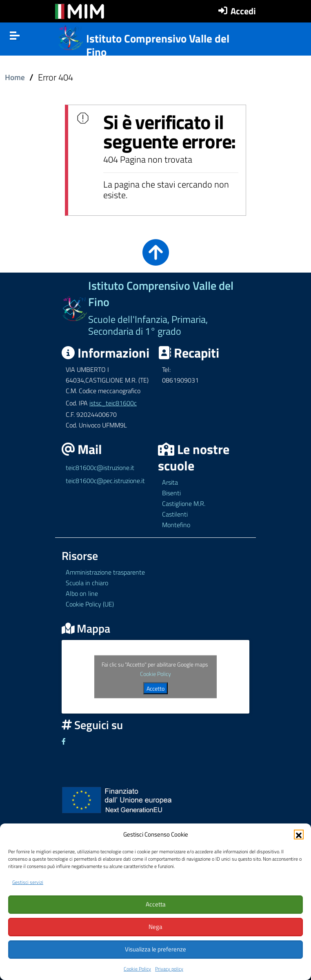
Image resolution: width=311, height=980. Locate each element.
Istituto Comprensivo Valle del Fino (158, 45)
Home (15, 77)
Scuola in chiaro (87, 583)
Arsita (170, 482)
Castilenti (175, 514)
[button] (299, 833)
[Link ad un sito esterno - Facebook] (64, 741)
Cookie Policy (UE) (90, 604)
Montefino (176, 525)
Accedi (243, 11)
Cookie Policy (137, 968)
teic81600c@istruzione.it (100, 468)
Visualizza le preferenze (155, 949)
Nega (155, 926)
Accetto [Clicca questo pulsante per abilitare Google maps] (155, 688)
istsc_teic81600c (113, 403)
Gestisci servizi (28, 881)
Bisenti (171, 493)
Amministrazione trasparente (105, 572)
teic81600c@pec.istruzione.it (105, 481)
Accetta (156, 904)
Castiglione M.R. (184, 503)
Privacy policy (169, 968)
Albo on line (82, 593)
